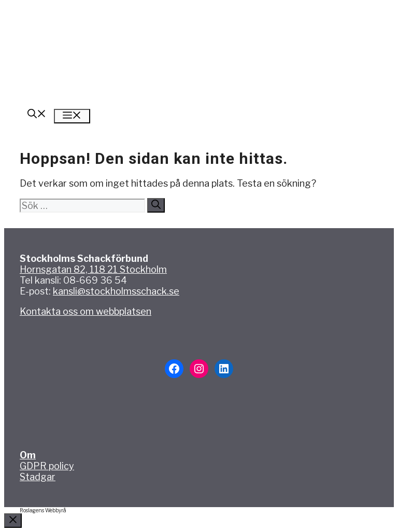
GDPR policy (47, 466)
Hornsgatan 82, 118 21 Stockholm (93, 269)
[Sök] (156, 205)
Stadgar (38, 477)
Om (28, 455)
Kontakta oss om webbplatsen (86, 311)
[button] (37, 115)
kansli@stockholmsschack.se (116, 291)
